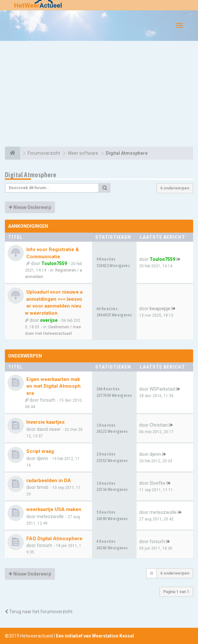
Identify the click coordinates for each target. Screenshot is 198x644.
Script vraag (40, 451)
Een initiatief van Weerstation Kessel (95, 636)
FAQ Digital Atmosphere (54, 539)
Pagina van (176, 592)
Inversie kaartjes (46, 422)
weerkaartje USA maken (54, 509)
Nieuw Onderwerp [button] (30, 207)
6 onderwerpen (175, 188)
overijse (49, 320)
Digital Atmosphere (31, 175)
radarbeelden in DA (49, 480)
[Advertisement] (99, 95)
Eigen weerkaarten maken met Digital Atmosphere (53, 386)
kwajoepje (160, 309)
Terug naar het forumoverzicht (39, 612)
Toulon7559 (54, 263)
